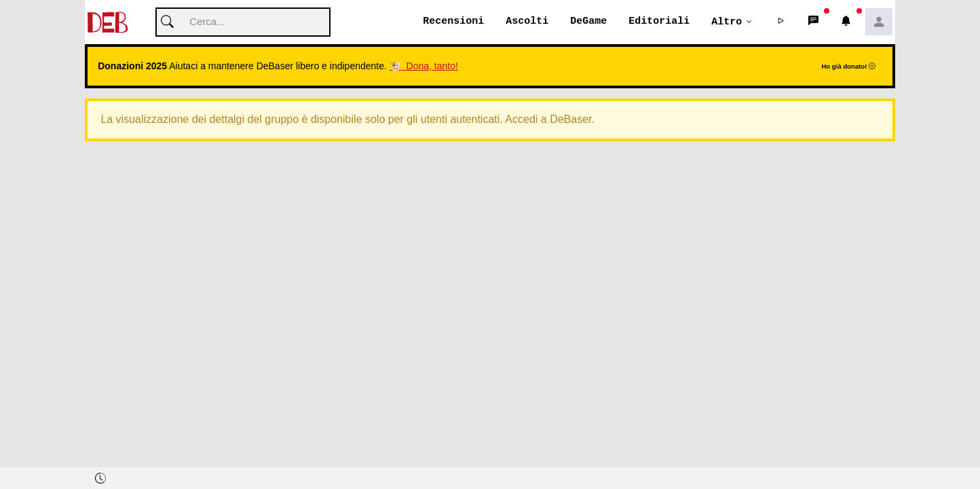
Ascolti (527, 22)
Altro (727, 22)
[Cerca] (243, 23)
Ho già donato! (848, 67)
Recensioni (453, 22)
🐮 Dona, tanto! (424, 67)
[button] (781, 22)
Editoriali (659, 22)
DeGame (588, 22)
